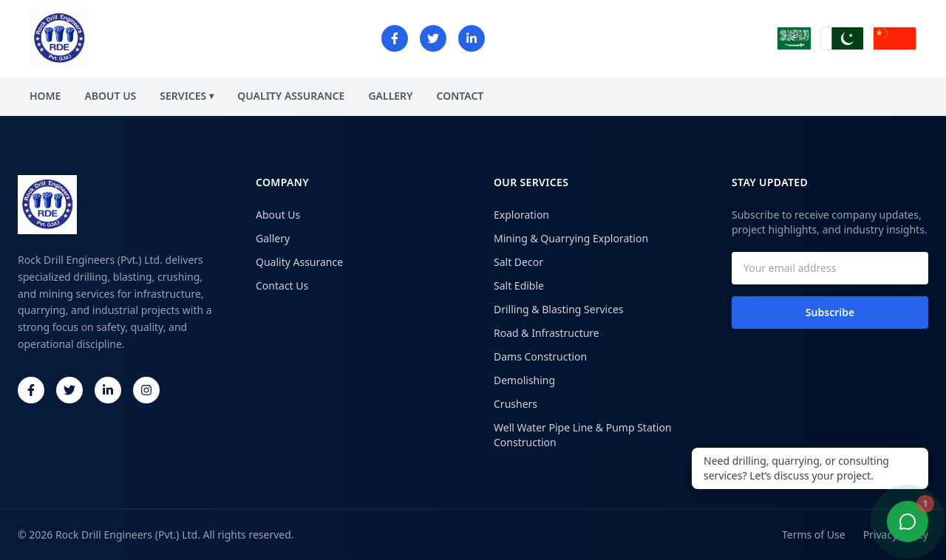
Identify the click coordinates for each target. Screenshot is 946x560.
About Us (278, 215)
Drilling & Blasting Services (559, 309)
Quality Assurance (299, 262)
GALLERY (390, 96)
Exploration (521, 215)
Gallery (273, 238)
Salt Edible (519, 286)
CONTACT (460, 96)
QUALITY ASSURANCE (291, 96)
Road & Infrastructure (547, 333)
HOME (45, 96)
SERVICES (187, 96)
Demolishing (524, 380)
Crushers (515, 404)
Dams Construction (540, 356)
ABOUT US (110, 96)
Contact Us (282, 286)
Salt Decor (518, 262)
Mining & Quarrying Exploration (571, 238)
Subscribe (830, 312)
